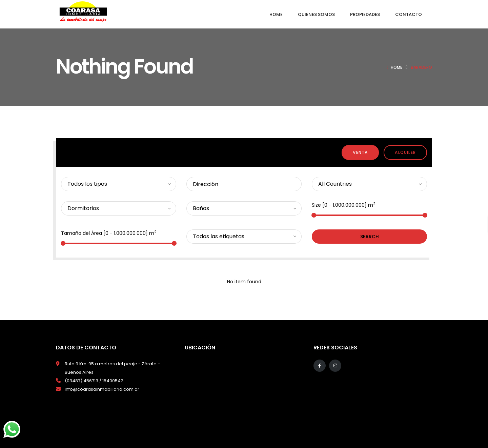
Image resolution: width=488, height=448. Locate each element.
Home (396, 67)
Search (370, 237)
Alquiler (405, 152)
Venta (360, 152)
